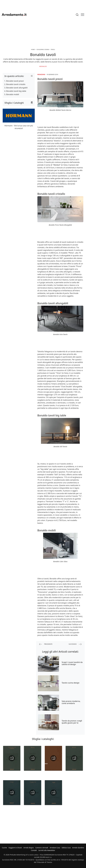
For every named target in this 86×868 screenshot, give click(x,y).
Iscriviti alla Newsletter (47, 850)
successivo (75, 644)
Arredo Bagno (29, 848)
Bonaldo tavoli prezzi (15, 81)
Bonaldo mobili (13, 94)
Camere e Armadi (42, 848)
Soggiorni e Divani (15, 848)
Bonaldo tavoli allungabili (17, 88)
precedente (46, 644)
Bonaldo (43, 66)
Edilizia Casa (66, 848)
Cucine (4, 848)
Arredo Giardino (78, 848)
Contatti (34, 850)
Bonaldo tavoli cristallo (16, 84)
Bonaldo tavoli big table (16, 91)
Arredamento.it (14, 15)
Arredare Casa (55, 848)
